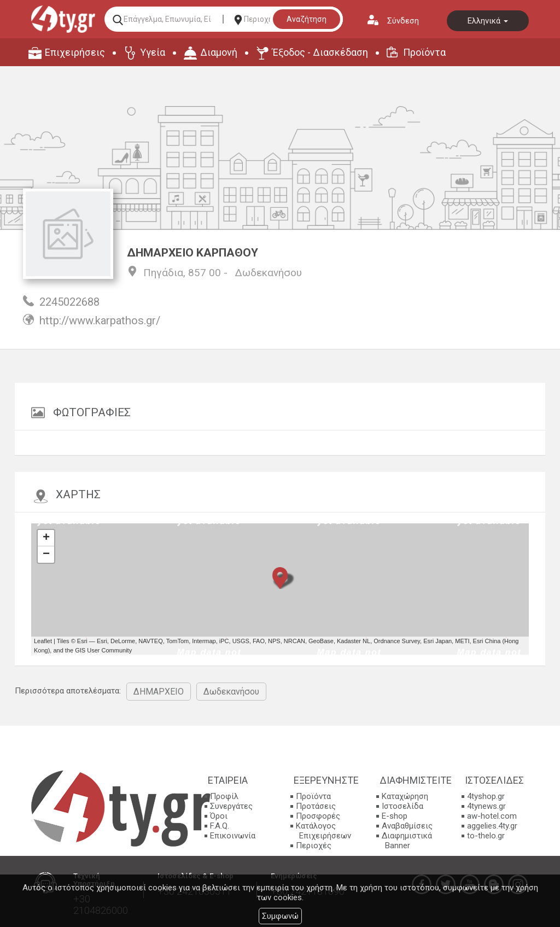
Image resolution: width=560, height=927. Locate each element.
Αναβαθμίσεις (407, 826)
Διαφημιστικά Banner (407, 841)
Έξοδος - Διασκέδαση (320, 52)
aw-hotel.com (492, 816)
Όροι (219, 816)
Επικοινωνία (233, 836)
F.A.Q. (220, 826)
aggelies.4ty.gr (492, 826)
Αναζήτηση (307, 19)
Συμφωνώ (280, 916)
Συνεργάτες (231, 806)
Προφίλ (224, 796)
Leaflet (43, 641)
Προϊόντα (424, 52)
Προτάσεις (316, 806)
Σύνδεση (403, 21)
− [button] (46, 555)
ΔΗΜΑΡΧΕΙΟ (159, 692)
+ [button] (46, 538)
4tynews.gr (486, 806)
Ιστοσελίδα (402, 806)
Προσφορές (318, 816)
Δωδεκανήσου (268, 273)
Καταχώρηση (405, 796)
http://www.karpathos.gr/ (100, 320)
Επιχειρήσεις (75, 52)
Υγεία (153, 52)
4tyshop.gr (486, 796)
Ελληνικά (488, 21)
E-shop (395, 816)
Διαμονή (219, 52)
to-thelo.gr (486, 836)
